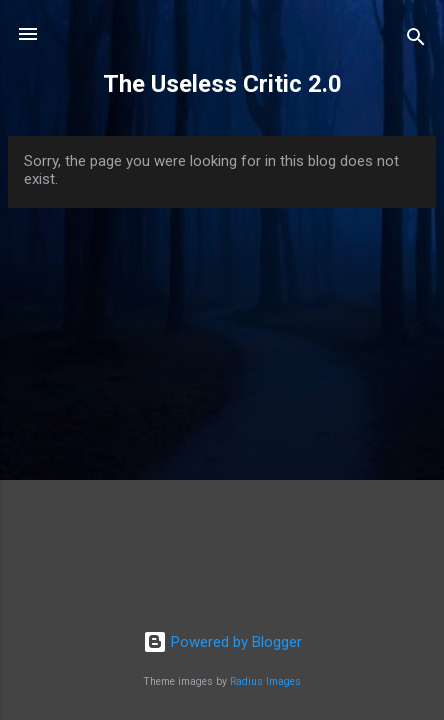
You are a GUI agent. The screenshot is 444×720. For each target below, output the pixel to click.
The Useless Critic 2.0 (222, 84)
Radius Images (265, 681)
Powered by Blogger (222, 642)
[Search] (416, 40)
